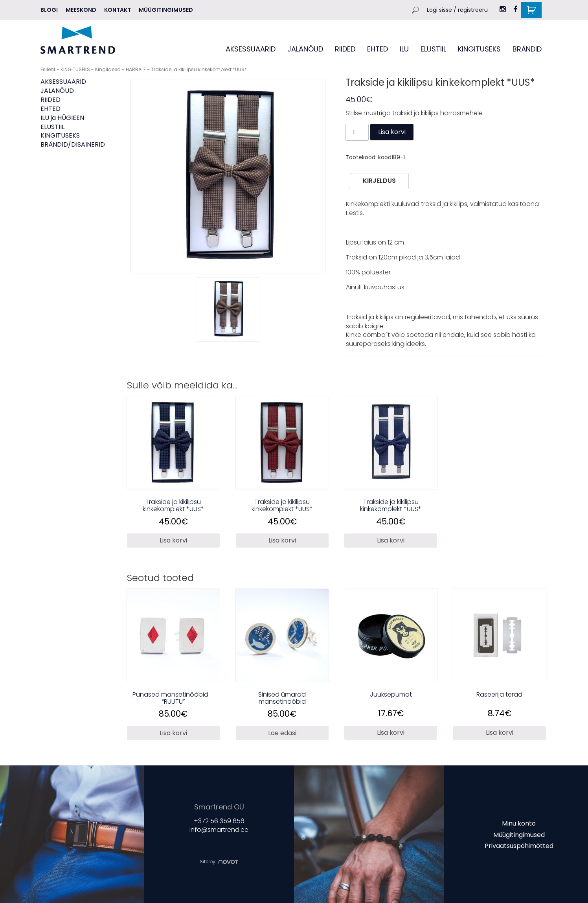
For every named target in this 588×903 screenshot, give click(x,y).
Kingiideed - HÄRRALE (120, 69)
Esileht (48, 69)
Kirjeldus (379, 181)
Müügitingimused (166, 10)
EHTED (378, 49)
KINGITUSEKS (479, 49)
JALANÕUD (305, 49)
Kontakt (118, 10)
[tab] (379, 181)
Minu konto (519, 823)
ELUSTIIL (433, 49)
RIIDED (345, 49)
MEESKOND (81, 10)
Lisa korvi (392, 132)
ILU (404, 49)
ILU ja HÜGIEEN (62, 118)
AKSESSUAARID (251, 49)
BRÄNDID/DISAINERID (73, 144)
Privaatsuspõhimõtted (519, 846)
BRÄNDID (527, 49)
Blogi (49, 10)
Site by (219, 862)
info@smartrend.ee (219, 830)
